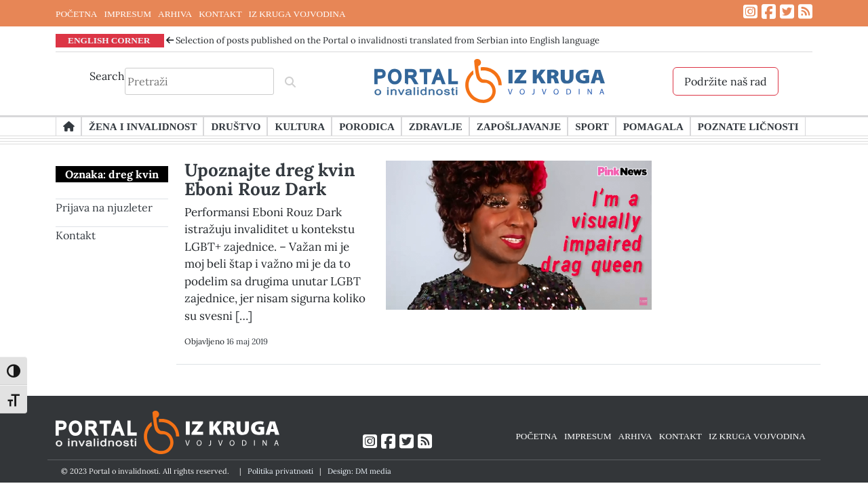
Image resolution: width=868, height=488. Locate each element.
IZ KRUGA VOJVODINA (297, 14)
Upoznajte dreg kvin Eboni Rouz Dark (270, 179)
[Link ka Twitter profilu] (787, 12)
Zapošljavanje (519, 126)
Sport (592, 126)
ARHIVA (175, 14)
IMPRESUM (127, 14)
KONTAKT (220, 14)
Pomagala (653, 126)
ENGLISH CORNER (109, 40)
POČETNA (76, 14)
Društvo (236, 126)
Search (107, 76)
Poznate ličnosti (748, 126)
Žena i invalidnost (143, 126)
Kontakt (76, 235)
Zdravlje (436, 126)
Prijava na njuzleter (104, 207)
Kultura (300, 126)
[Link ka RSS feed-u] (805, 12)
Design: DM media (359, 471)
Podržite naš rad (726, 81)
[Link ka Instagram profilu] (750, 12)
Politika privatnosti (280, 471)
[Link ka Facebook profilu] (769, 12)
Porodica (367, 126)
